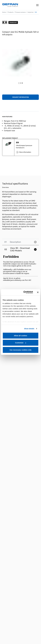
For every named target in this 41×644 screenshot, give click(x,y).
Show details (29, 329)
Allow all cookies (20, 335)
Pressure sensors (20, 12)
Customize (21, 343)
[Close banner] (38, 292)
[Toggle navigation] (38, 5)
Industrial (30, 12)
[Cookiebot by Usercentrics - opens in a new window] (24, 292)
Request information (21, 97)
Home (4, 12)
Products (10, 12)
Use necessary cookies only (20, 350)
